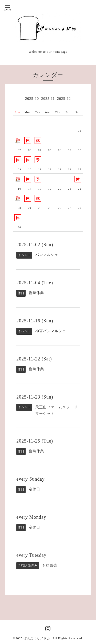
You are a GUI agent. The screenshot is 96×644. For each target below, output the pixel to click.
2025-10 (32, 99)
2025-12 (64, 99)
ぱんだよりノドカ (37, 638)
